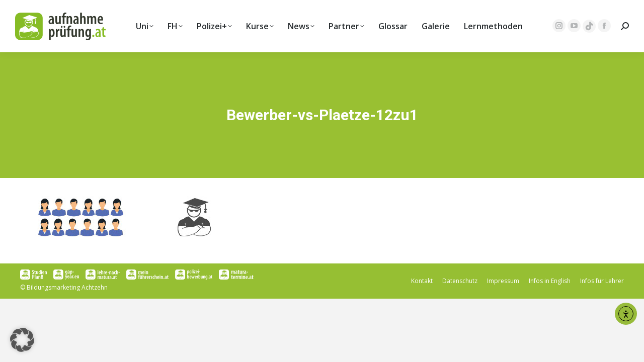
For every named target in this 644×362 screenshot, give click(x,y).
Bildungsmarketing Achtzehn (67, 287)
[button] (22, 340)
